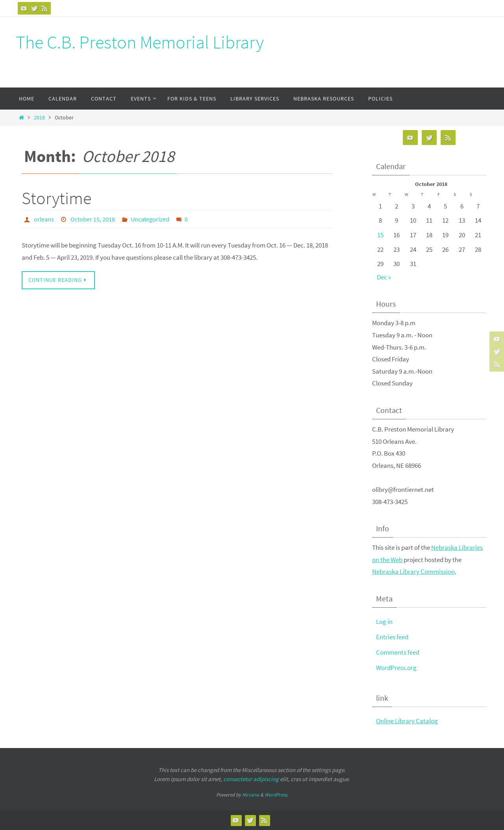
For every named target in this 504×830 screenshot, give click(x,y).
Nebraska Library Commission (413, 571)
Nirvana (251, 795)
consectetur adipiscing (251, 779)
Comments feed (398, 652)
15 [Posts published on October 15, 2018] (380, 235)
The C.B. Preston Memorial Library (140, 42)
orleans (44, 219)
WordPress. (276, 795)
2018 (39, 118)
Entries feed (392, 637)
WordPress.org (396, 668)
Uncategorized (150, 219)
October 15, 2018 (93, 219)
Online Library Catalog (407, 721)
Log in (384, 622)
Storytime (57, 198)
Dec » (384, 277)
